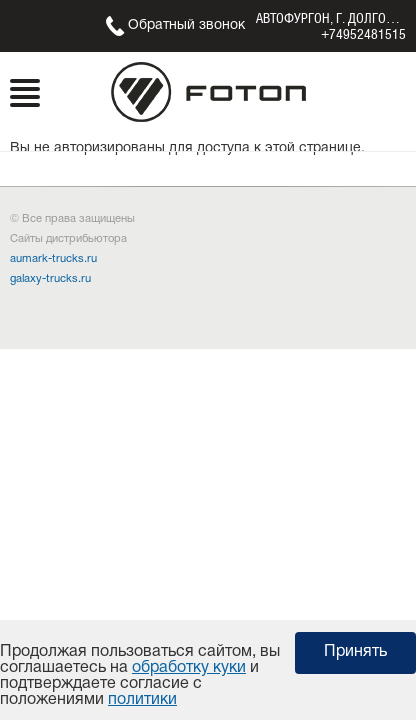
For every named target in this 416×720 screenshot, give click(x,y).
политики (142, 700)
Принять (355, 652)
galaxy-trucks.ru (50, 279)
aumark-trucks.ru (53, 259)
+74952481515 (363, 34)
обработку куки (189, 668)
